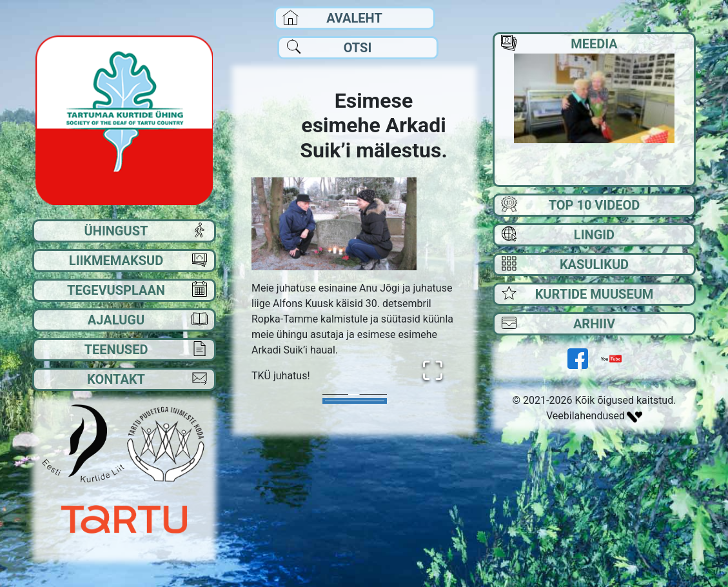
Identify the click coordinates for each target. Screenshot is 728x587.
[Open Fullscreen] (433, 370)
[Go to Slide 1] (355, 401)
